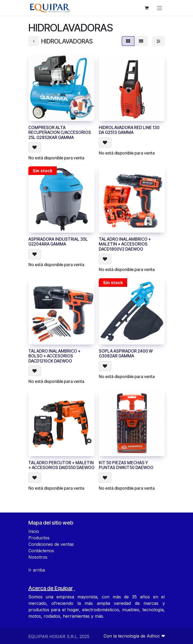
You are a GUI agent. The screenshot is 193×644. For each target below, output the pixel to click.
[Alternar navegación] (160, 8)
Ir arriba (37, 570)
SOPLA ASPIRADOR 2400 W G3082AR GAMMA (126, 354)
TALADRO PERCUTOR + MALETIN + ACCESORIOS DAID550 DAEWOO (61, 465)
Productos (39, 538)
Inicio (34, 531)
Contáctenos (41, 551)
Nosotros (38, 557)
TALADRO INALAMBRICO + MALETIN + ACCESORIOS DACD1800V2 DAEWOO (125, 244)
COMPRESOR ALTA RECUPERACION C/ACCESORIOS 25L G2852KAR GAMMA (60, 133)
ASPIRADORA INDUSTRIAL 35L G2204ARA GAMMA (58, 242)
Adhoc (154, 636)
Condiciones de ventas (51, 544)
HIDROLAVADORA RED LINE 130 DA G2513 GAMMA (129, 130)
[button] (35, 148)
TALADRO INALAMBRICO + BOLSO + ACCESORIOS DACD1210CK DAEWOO (54, 356)
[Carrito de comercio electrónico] (147, 8)
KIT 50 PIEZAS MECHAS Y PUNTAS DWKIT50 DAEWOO (126, 465)
